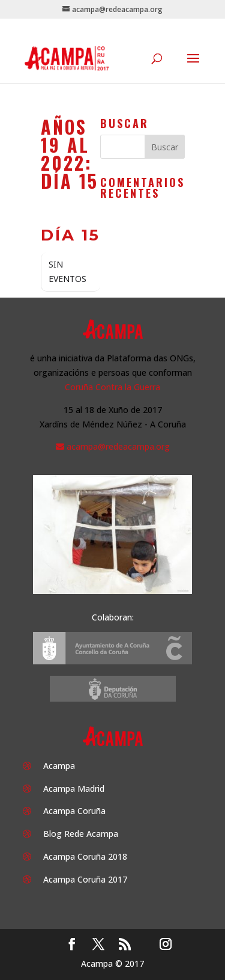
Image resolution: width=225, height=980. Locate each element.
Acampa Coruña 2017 (85, 879)
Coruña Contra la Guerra (112, 387)
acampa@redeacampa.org (118, 446)
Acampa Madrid (74, 789)
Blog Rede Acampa (81, 834)
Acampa (59, 766)
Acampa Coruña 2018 (85, 856)
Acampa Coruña (74, 811)
